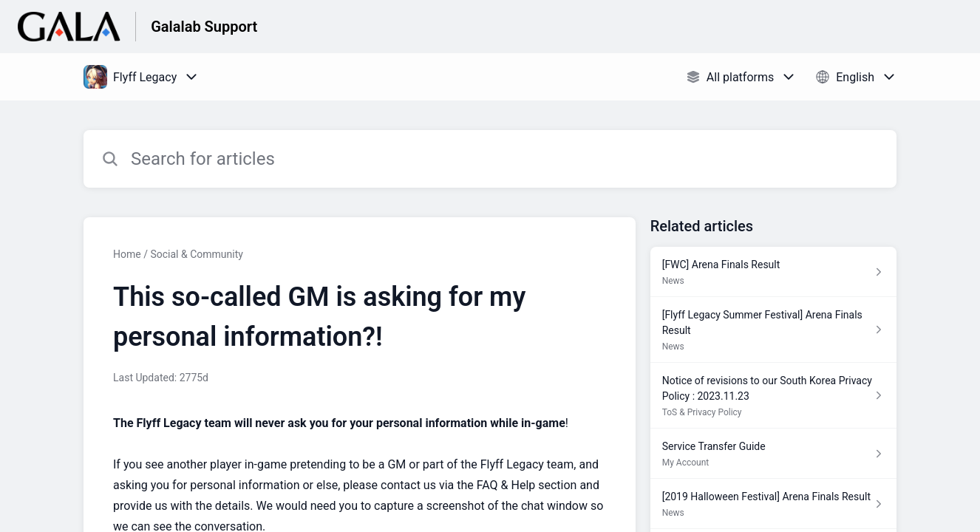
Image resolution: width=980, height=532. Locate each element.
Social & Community (196, 254)
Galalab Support (204, 27)
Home (127, 254)
